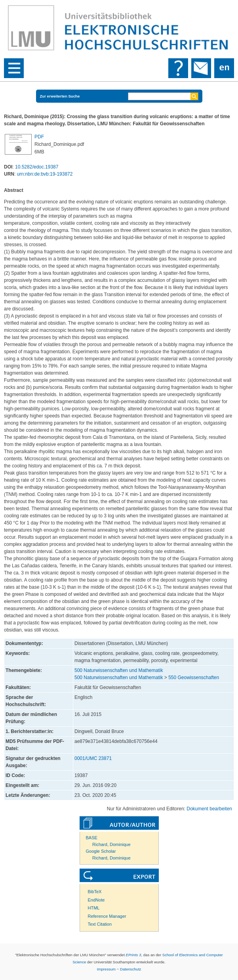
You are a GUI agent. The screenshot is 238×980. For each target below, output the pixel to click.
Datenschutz (130, 969)
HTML (94, 908)
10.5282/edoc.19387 (37, 167)
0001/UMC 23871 (93, 758)
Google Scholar (101, 851)
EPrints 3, (134, 955)
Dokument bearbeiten (209, 809)
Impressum (106, 969)
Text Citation (100, 924)
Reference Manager (107, 916)
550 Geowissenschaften (194, 678)
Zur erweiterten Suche (60, 96)
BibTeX (95, 892)
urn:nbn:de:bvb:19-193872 (45, 174)
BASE (92, 838)
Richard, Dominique (111, 844)
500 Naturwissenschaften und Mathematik (119, 670)
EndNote (96, 900)
